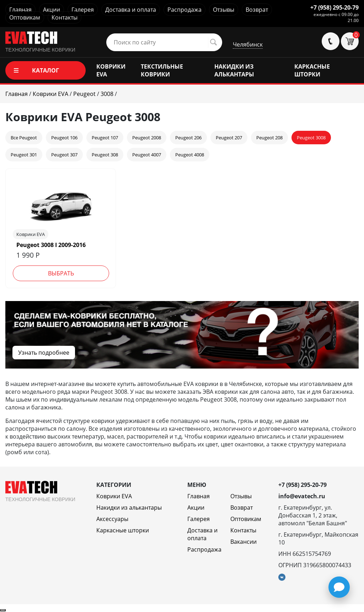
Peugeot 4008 (190, 155)
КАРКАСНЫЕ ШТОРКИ (312, 70)
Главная (20, 10)
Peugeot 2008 (147, 138)
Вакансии (243, 542)
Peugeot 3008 (311, 138)
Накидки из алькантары (129, 508)
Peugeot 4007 (147, 155)
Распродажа (184, 10)
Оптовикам (25, 17)
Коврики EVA (114, 496)
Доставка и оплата (131, 10)
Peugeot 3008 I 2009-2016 (51, 245)
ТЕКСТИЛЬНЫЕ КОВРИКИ (162, 70)
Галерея (83, 10)
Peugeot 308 (105, 155)
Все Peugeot (24, 138)
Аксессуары (112, 519)
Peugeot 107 (105, 138)
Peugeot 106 (64, 138)
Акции (52, 10)
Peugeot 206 (188, 138)
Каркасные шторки (123, 530)
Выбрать (61, 273)
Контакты (65, 17)
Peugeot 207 (229, 138)
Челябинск (248, 44)
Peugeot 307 (64, 155)
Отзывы (224, 10)
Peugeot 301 (24, 155)
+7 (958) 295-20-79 (334, 7)
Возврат (257, 10)
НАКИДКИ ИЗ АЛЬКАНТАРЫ (234, 70)
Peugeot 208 (269, 138)
